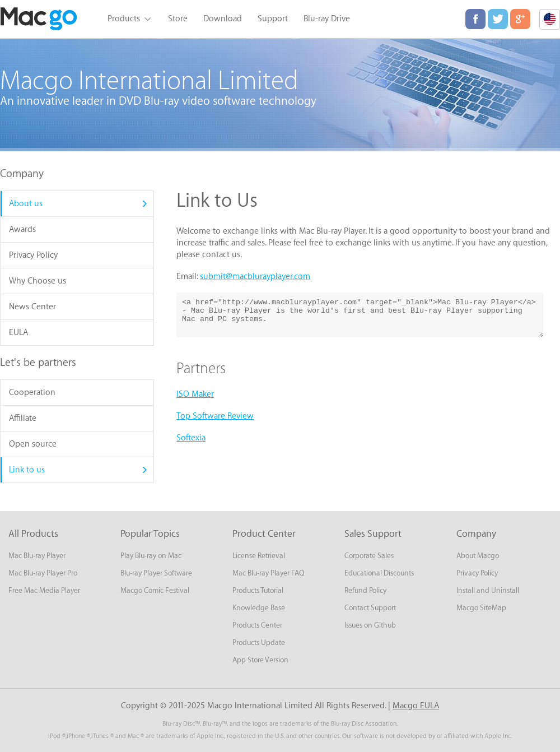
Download (223, 19)
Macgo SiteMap (481, 608)
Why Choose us (38, 281)
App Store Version (260, 660)
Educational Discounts (379, 573)
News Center (32, 307)
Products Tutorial (258, 590)
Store (178, 19)
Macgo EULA (416, 706)
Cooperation (32, 393)
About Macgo (478, 556)
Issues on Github (370, 625)
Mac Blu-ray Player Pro (43, 573)
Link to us (27, 470)
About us (26, 204)
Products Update (259, 642)
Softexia (191, 438)
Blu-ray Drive (327, 19)
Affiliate (23, 418)
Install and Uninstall (488, 590)
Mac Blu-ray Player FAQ (268, 573)
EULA (18, 333)
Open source (33, 444)
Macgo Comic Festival (155, 590)
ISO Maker (195, 394)
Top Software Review (215, 416)
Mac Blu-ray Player (37, 556)
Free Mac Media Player (44, 590)
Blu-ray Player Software (156, 573)
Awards (22, 229)
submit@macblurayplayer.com (255, 277)
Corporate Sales (369, 556)
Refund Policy (365, 590)
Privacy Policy (33, 255)
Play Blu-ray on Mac (151, 556)
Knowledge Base (259, 608)
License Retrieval (259, 556)
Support (273, 19)
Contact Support (370, 608)
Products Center (257, 625)
